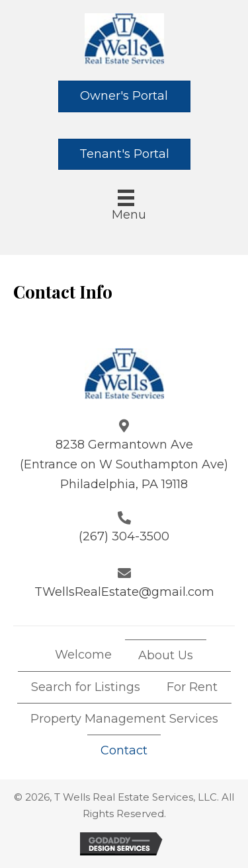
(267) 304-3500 (124, 536)
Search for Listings (86, 687)
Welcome (83, 655)
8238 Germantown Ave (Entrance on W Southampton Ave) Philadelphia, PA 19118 (124, 464)
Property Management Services (124, 719)
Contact (124, 750)
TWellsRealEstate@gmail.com (124, 592)
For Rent (192, 687)
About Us (166, 655)
